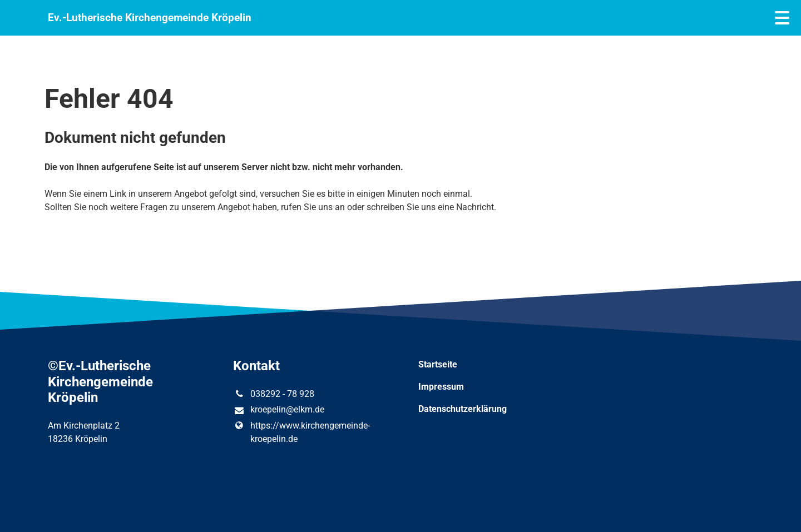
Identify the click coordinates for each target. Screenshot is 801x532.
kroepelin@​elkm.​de (278, 410)
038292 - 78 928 (273, 394)
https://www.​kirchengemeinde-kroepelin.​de (301, 432)
